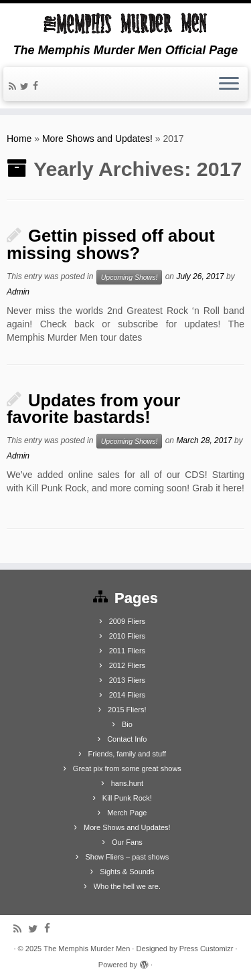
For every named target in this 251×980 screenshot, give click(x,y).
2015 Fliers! (127, 710)
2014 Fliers (127, 695)
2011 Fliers (127, 651)
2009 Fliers (127, 621)
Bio (127, 724)
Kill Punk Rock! (127, 798)
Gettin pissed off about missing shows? (111, 244)
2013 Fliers (127, 680)
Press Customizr (206, 949)
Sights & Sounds (127, 872)
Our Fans (127, 842)
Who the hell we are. (127, 886)
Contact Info (127, 739)
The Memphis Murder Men (87, 949)
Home (19, 139)
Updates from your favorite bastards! (94, 409)
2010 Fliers (127, 636)
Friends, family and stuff (128, 754)
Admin (18, 292)
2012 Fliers (127, 665)
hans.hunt (127, 783)
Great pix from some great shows (127, 768)
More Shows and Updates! (97, 139)
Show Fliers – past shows (127, 857)
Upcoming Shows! (130, 277)
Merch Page (127, 813)
